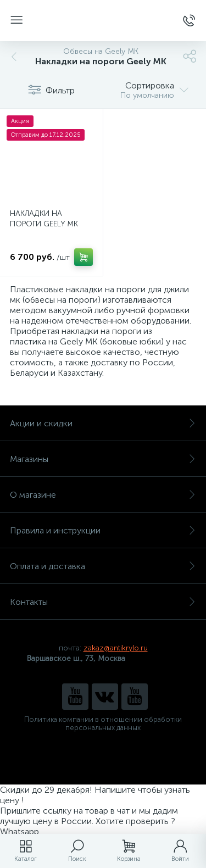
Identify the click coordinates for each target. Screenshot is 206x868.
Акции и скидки (103, 423)
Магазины (103, 459)
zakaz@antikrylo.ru (116, 648)
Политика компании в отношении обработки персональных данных (103, 724)
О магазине (103, 495)
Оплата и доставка (103, 566)
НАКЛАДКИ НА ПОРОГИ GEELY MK (44, 219)
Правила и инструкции (103, 530)
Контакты (103, 602)
